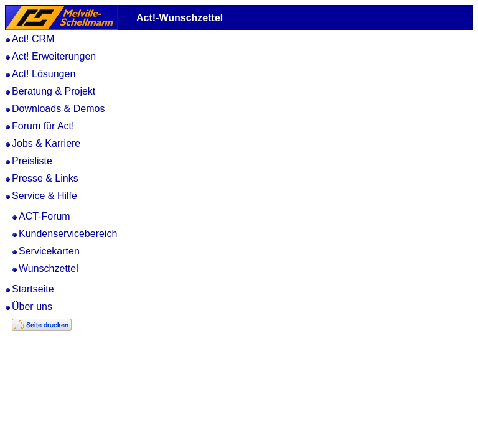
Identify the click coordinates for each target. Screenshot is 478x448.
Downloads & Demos (58, 109)
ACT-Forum (45, 216)
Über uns (32, 306)
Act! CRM (33, 39)
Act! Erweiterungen (54, 56)
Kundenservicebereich (68, 234)
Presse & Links (45, 178)
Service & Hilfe (45, 196)
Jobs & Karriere (46, 143)
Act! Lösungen (44, 74)
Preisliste (32, 161)
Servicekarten (49, 251)
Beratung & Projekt (54, 91)
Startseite (33, 289)
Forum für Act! (43, 126)
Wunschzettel (49, 268)
